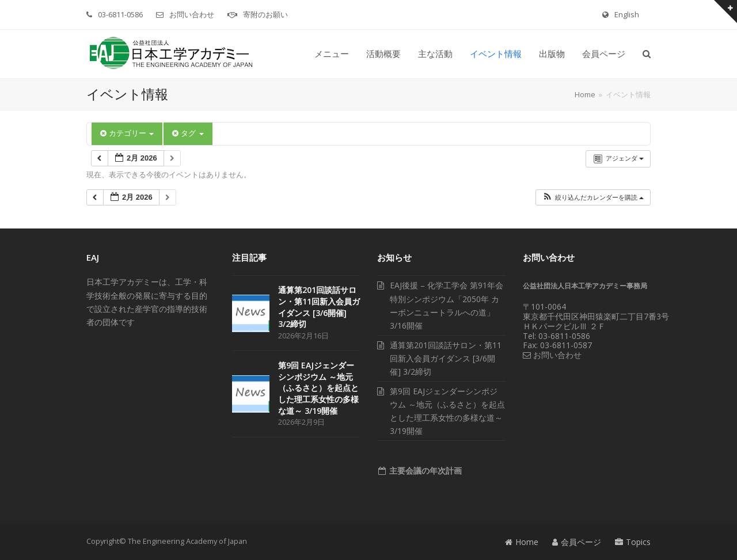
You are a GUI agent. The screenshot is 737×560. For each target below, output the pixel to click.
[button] (647, 54)
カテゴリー (127, 133)
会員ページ (577, 542)
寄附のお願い (265, 14)
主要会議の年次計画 (424, 471)
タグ (188, 133)
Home (522, 542)
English (627, 14)
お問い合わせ (192, 14)
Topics (633, 542)
